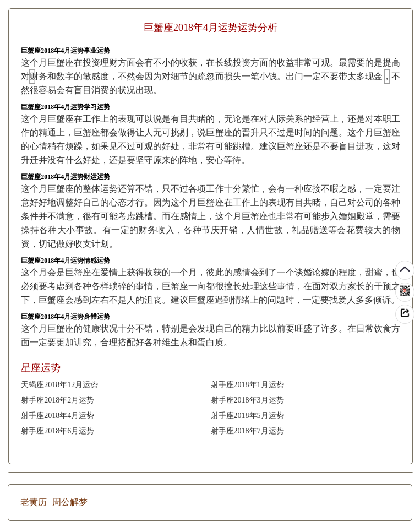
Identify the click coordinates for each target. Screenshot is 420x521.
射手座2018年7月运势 (247, 431)
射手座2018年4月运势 (58, 416)
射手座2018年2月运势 (58, 400)
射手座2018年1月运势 (247, 385)
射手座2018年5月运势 (247, 416)
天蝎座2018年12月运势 (59, 385)
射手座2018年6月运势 (58, 431)
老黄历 (34, 502)
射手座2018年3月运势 (247, 400)
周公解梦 (70, 502)
